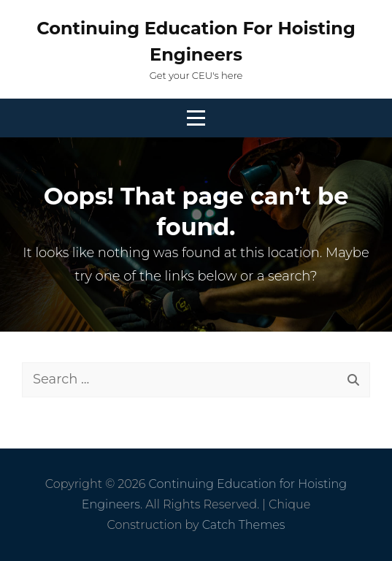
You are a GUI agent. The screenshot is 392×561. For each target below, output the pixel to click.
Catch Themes (244, 525)
